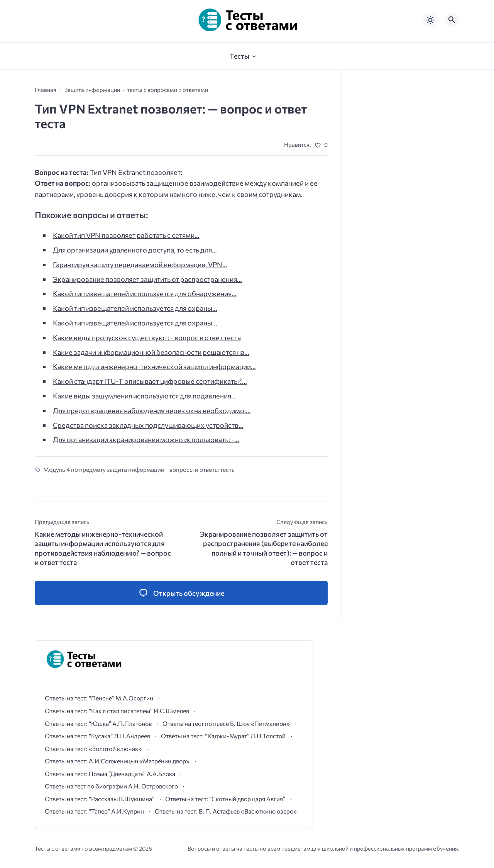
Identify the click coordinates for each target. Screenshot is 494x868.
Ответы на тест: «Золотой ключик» (93, 748)
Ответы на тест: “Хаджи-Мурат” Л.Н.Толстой (223, 736)
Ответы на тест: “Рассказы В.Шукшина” (100, 799)
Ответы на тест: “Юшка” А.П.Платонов (98, 723)
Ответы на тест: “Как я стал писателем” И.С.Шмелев (117, 711)
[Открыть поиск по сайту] (452, 20)
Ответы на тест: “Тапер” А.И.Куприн (94, 811)
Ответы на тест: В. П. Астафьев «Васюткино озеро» (226, 811)
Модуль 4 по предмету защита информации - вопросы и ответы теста (139, 469)
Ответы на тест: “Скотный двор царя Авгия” (225, 799)
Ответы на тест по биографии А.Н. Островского (111, 786)
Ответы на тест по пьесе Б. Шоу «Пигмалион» (226, 723)
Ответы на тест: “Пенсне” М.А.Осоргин (99, 698)
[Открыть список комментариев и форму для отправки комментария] (181, 593)
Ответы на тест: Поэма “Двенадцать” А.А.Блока (110, 774)
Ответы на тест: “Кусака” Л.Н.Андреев (97, 736)
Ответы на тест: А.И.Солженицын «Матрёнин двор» (117, 761)
